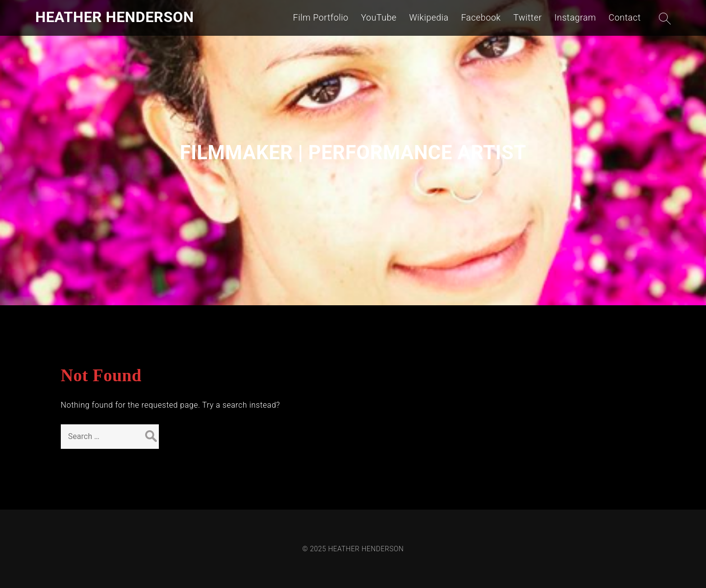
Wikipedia (429, 17)
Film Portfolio (321, 17)
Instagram (575, 17)
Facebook (481, 17)
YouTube (379, 17)
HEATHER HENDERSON (114, 17)
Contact (625, 17)
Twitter (528, 17)
